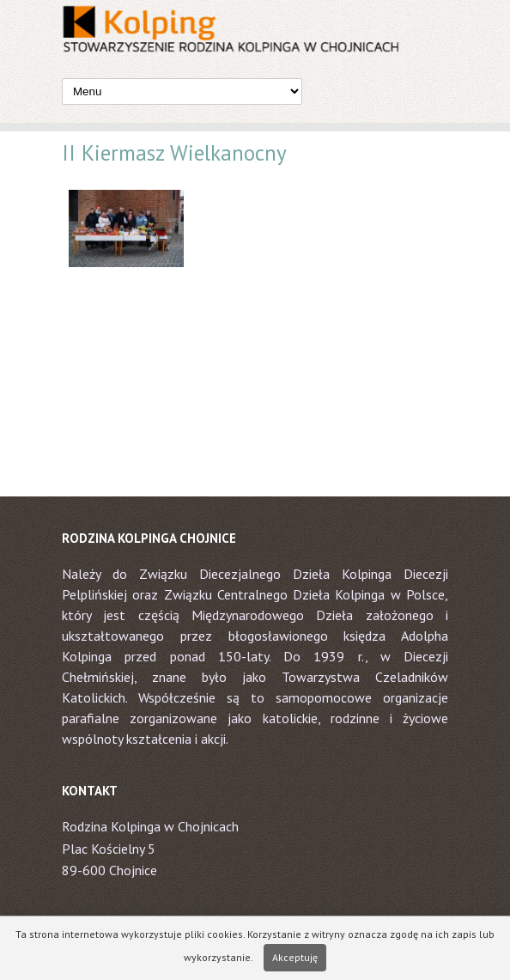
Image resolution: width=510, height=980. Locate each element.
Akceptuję (295, 957)
